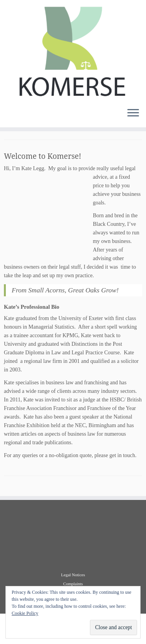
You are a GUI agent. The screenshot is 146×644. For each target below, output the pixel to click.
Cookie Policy (25, 613)
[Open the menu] (133, 113)
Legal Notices (73, 575)
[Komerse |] (73, 51)
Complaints (73, 584)
